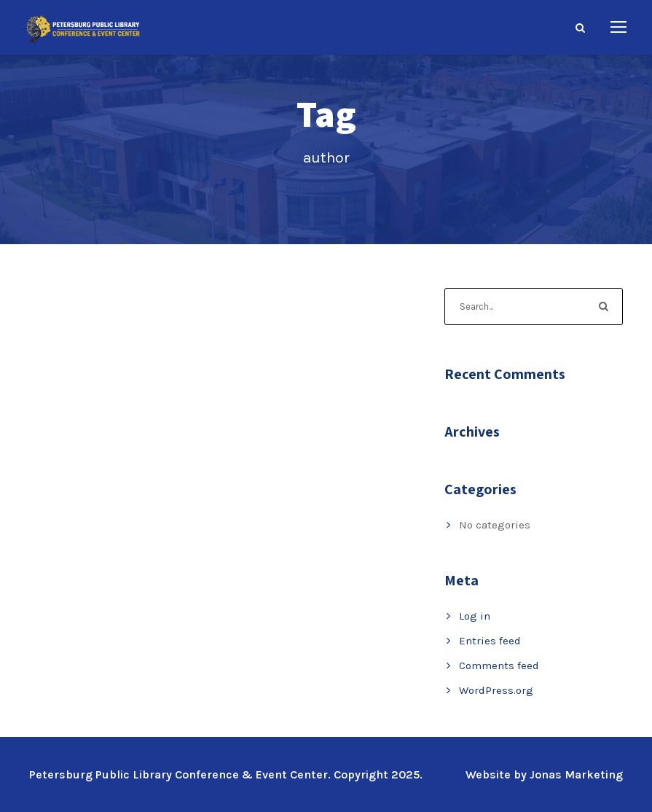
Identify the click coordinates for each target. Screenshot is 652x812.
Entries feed (490, 641)
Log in (475, 616)
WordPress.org (496, 690)
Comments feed (499, 665)
